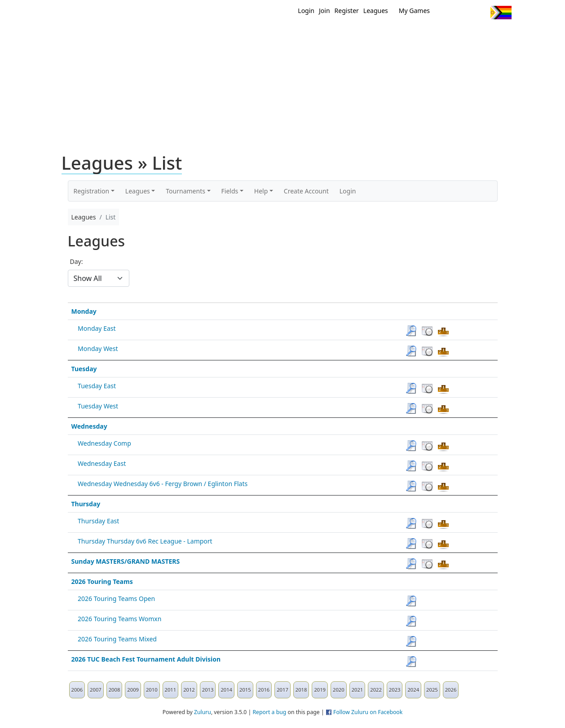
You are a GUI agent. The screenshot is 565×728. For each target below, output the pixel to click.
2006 (77, 690)
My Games (414, 11)
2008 (115, 690)
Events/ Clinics (359, 35)
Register (347, 11)
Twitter (447, 13)
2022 (376, 690)
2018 (301, 690)
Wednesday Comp (104, 443)
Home (225, 35)
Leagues (376, 11)
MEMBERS (302, 35)
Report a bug (269, 712)
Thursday (86, 504)
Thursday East (98, 521)
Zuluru (203, 712)
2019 (320, 690)
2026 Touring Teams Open (116, 599)
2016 (264, 690)
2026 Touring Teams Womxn (119, 619)
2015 (245, 690)
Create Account (306, 191)
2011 (171, 690)
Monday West (98, 349)
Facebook (463, 13)
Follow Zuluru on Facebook (368, 712)
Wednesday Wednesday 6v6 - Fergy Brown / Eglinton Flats (163, 484)
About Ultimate (428, 35)
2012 (189, 690)
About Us (487, 35)
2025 (432, 690)
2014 (226, 690)
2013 (208, 690)
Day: (77, 261)
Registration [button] (92, 191)
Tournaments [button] (185, 191)
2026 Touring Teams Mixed (117, 639)
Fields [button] (230, 191)
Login (306, 11)
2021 (358, 690)
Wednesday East (102, 463)
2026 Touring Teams (102, 581)
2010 (152, 690)
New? (260, 35)
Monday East (97, 328)
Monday (84, 311)
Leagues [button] (138, 191)
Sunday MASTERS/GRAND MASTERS (126, 561)
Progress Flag (501, 13)
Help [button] (261, 191)
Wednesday (89, 426)
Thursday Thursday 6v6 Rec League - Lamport (145, 541)
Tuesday (84, 369)
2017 (282, 690)
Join (324, 11)
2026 (451, 690)
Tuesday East (97, 386)
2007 (96, 690)
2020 (339, 690)
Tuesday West (98, 406)
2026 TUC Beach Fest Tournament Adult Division (146, 659)
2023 (395, 690)
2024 (413, 690)
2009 (133, 690)
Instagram (480, 13)
